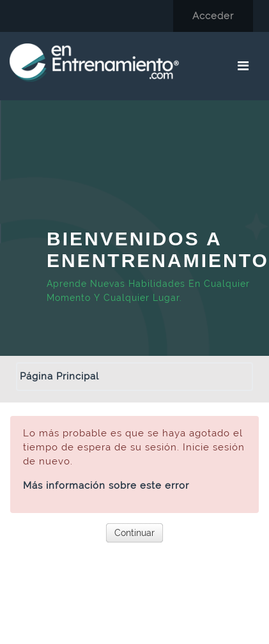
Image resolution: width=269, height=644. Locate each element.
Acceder (213, 16)
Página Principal (59, 376)
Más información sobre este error (106, 486)
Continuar (134, 533)
